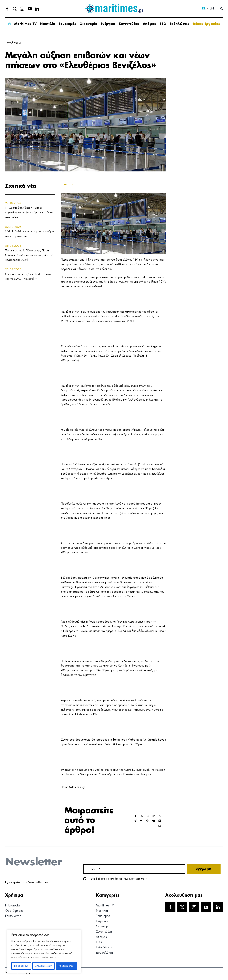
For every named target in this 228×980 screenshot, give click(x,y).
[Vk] (153, 821)
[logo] (114, 5)
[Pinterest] (147, 821)
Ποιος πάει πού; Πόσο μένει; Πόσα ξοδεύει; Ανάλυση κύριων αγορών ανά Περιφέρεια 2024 (29, 255)
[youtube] (30, 9)
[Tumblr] (141, 821)
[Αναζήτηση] (222, 9)
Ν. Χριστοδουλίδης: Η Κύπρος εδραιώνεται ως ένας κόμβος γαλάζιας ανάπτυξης (29, 212)
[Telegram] (135, 821)
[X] (142, 816)
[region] (44, 951)
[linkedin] (37, 9)
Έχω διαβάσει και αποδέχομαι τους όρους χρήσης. (119, 879)
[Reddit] (148, 816)
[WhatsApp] (160, 816)
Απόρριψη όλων (43, 966)
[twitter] (15, 9)
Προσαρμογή (21, 966)
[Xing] (160, 821)
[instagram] (22, 9)
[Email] (160, 826)
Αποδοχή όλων (66, 966)
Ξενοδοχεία (13, 43)
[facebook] (7, 9)
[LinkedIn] (154, 816)
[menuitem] (204, 9)
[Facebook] (136, 816)
